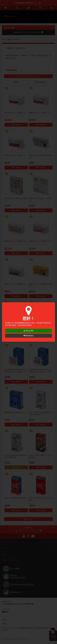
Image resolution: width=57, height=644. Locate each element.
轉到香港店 (29, 336)
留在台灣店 (29, 331)
